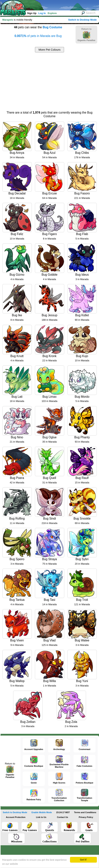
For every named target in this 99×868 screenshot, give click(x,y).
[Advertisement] (50, 81)
